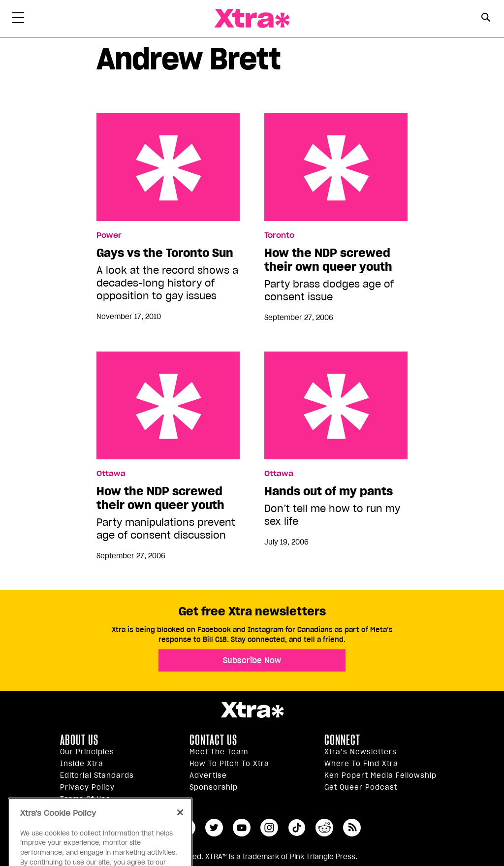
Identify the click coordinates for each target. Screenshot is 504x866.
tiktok (297, 828)
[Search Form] (486, 19)
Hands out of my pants (336, 405)
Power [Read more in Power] (109, 235)
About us (79, 740)
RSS (352, 828)
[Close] (180, 826)
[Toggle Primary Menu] (18, 20)
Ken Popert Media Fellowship (380, 775)
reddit (324, 828)
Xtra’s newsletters (361, 752)
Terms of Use (85, 799)
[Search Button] (486, 17)
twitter (214, 828)
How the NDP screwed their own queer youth (336, 167)
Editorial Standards (97, 775)
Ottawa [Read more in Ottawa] (111, 474)
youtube (242, 828)
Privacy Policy (87, 787)
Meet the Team (219, 752)
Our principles (87, 752)
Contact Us (213, 740)
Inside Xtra (82, 764)
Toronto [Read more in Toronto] (279, 235)
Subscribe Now (252, 660)
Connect (342, 740)
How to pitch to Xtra (229, 764)
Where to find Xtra (361, 764)
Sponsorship (214, 787)
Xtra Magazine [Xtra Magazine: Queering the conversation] (252, 18)
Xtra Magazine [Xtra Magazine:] (252, 710)
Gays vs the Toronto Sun (168, 167)
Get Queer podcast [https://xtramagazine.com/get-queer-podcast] (361, 787)
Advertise (208, 775)
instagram (269, 828)
